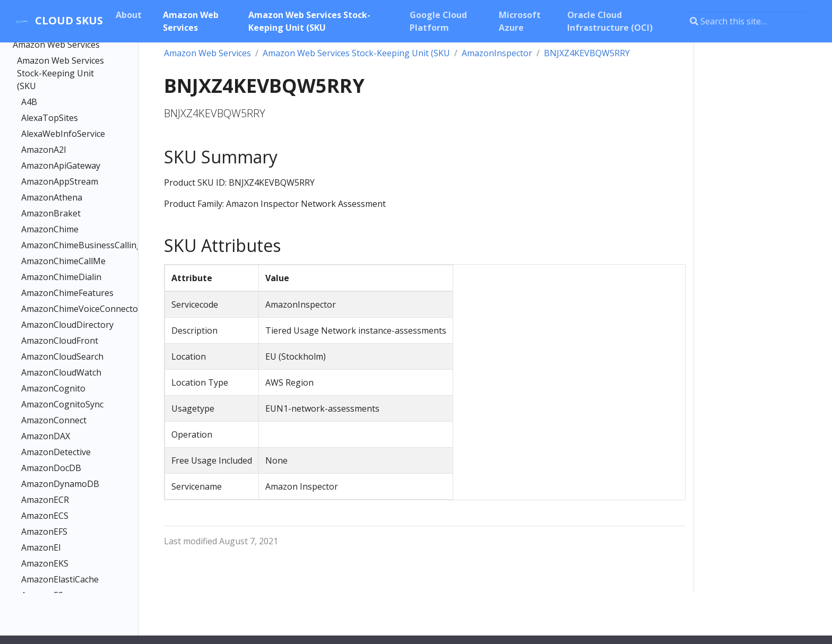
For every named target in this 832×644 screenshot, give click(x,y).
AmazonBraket (51, 213)
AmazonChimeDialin (61, 277)
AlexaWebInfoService (63, 134)
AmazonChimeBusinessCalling (64, 245)
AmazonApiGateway (61, 166)
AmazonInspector (497, 53)
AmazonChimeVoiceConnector (64, 309)
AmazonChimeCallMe (63, 261)
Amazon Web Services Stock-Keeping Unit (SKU (60, 73)
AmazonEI (41, 547)
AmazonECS (45, 516)
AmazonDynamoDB (60, 484)
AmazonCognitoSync (62, 404)
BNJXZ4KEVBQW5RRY (587, 53)
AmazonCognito (53, 388)
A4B (29, 102)
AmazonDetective (56, 452)
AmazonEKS (45, 563)
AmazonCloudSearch (62, 356)
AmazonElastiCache (60, 579)
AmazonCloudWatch (61, 372)
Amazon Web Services (56, 45)
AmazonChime (50, 229)
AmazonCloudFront (60, 341)
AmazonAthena (52, 197)
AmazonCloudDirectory (64, 325)
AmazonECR (45, 500)
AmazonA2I (44, 150)
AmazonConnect (54, 420)
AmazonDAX (46, 436)
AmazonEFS (44, 532)
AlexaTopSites (50, 118)
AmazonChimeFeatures (64, 293)
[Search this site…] (747, 21)
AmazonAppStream (60, 181)
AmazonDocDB (51, 468)
